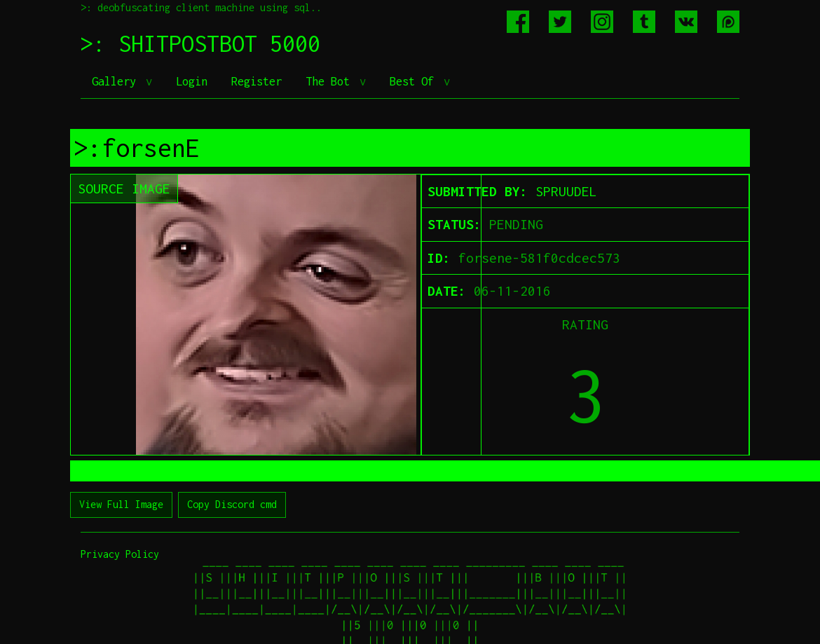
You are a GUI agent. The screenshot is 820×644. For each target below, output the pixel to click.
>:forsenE (137, 148)
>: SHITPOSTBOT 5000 (200, 43)
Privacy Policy (120, 554)
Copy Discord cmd (232, 504)
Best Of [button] (415, 81)
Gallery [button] (117, 81)
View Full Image (121, 504)
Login (192, 81)
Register (257, 81)
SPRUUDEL (566, 191)
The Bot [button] (331, 81)
